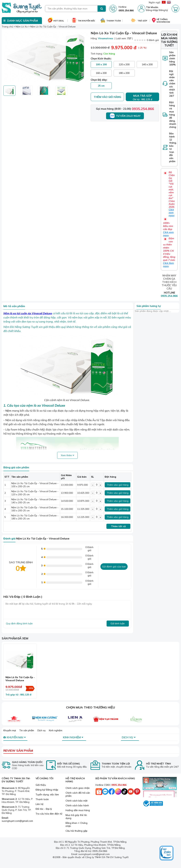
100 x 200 (101, 64)
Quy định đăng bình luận (19, 623)
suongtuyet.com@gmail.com (17, 821)
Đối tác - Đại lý (44, 809)
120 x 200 (124, 64)
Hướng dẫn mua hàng (78, 810)
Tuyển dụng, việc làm (47, 794)
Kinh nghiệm (56, 730)
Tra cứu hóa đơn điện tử (49, 814)
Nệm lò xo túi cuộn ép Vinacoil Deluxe (28, 313)
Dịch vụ (41, 730)
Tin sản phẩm (27, 730)
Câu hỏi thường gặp (76, 831)
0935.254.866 (143, 109)
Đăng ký (163, 10)
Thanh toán (42, 799)
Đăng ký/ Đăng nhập (47, 790)
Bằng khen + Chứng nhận (76, 824)
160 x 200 (101, 73)
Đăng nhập (152, 10)
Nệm (8, 411)
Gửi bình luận (118, 623)
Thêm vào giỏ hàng (107, 97)
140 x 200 (147, 64)
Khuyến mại (10, 730)
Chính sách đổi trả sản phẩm (78, 794)
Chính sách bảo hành (77, 805)
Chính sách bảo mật (76, 801)
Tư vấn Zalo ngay (125, 116)
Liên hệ (40, 804)
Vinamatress (106, 38)
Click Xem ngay (168, 265)
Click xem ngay (172, 213)
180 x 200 (124, 73)
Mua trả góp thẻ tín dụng (76, 817)
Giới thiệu (41, 785)
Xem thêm (67, 455)
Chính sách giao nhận (78, 788)
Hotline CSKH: (111, 785)
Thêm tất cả (118, 526)
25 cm (101, 86)
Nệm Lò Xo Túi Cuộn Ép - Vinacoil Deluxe (20, 679)
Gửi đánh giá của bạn (114, 567)
